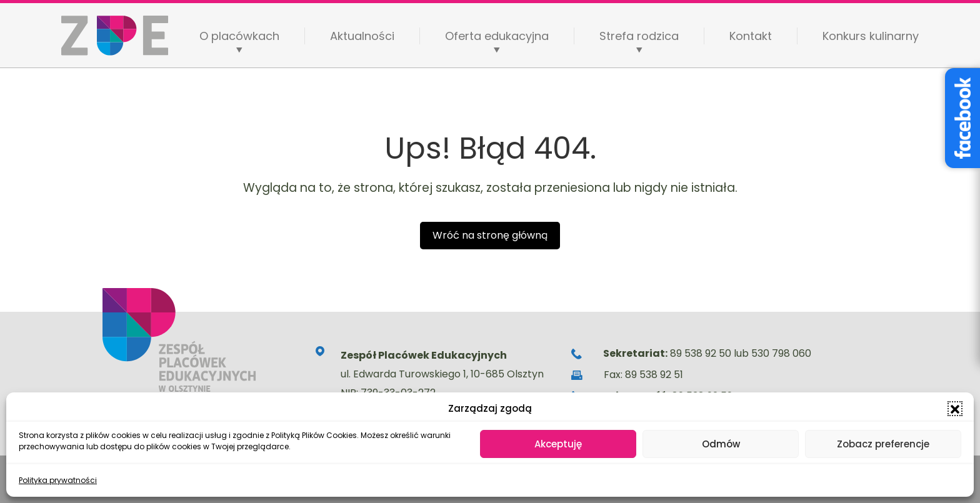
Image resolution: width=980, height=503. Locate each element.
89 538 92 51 (654, 375)
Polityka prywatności (58, 480)
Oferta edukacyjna (497, 36)
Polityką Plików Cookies (314, 435)
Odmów (721, 444)
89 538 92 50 (701, 353)
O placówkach (239, 36)
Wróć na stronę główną (490, 235)
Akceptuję (558, 444)
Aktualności (362, 36)
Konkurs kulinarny (871, 36)
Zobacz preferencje (883, 444)
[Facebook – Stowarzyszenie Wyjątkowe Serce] (962, 118)
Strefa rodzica (639, 36)
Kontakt (751, 36)
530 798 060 (781, 353)
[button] (955, 409)
